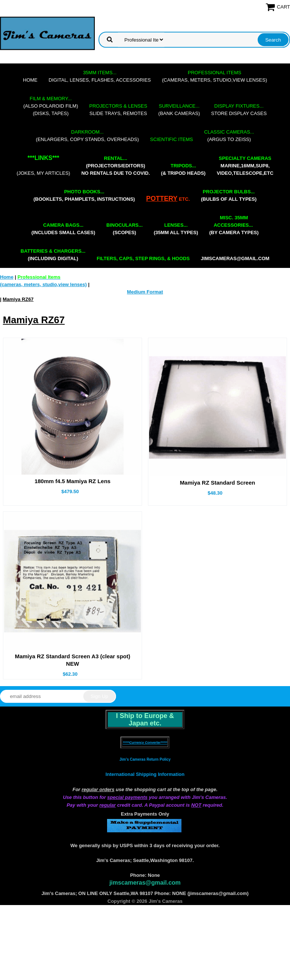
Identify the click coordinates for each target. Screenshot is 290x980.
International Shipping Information (145, 774)
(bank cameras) (179, 110)
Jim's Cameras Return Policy (145, 759)
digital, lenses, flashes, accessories (100, 76)
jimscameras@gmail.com (235, 258)
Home (30, 80)
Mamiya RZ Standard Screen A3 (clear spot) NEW (72, 660)
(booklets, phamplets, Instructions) (84, 195)
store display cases (239, 110)
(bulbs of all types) (229, 195)
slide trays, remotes (118, 110)
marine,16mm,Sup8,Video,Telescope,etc (245, 166)
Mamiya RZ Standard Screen (218, 483)
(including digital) (53, 255)
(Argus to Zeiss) (229, 136)
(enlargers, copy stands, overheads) (88, 136)
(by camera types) (234, 225)
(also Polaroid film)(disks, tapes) (51, 106)
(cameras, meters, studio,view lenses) (215, 76)
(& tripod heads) (183, 169)
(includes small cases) (63, 229)
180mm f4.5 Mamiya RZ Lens (72, 481)
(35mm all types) (176, 229)
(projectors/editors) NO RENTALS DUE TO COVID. (116, 166)
